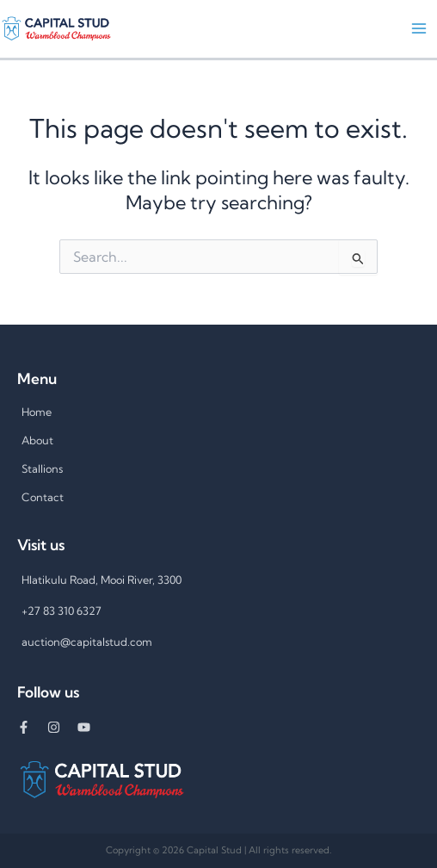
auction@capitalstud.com (87, 642)
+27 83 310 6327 (62, 611)
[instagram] (62, 727)
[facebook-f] (32, 727)
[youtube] (90, 727)
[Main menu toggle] (419, 28)
